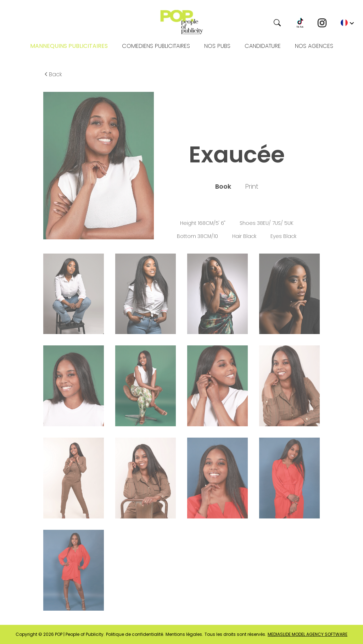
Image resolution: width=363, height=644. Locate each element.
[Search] (251, 23)
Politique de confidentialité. (135, 634)
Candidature (263, 46)
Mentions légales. (184, 634)
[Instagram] (322, 23)
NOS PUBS (217, 46)
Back (53, 74)
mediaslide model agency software (308, 634)
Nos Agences (314, 46)
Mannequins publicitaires (69, 46)
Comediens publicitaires (156, 46)
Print (252, 187)
